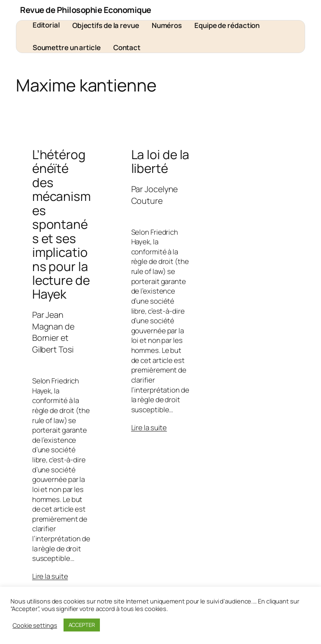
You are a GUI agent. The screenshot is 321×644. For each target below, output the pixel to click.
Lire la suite (50, 576)
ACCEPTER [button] (82, 625)
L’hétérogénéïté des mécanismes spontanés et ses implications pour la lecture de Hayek (61, 224)
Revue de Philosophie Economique (86, 10)
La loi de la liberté (160, 161)
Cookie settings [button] (35, 625)
